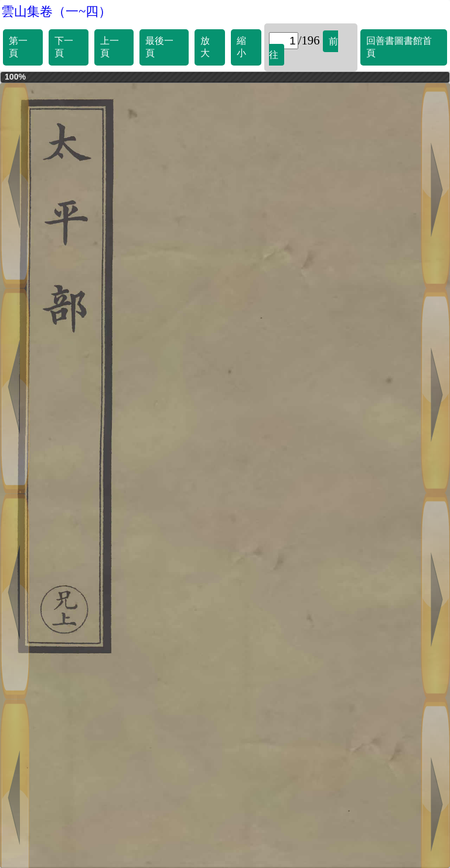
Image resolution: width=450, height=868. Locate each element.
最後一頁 (159, 47)
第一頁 (18, 47)
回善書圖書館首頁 (399, 47)
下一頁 (64, 47)
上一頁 (110, 47)
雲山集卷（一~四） (56, 11)
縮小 (241, 47)
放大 (205, 47)
